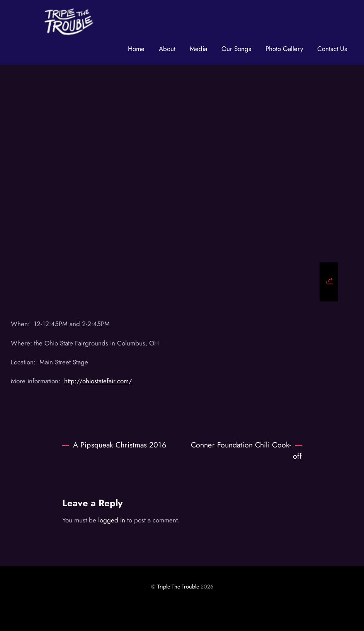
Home (136, 49)
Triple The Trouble (178, 587)
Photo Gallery (284, 49)
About (167, 49)
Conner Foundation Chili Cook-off (246, 450)
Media (198, 49)
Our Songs (236, 49)
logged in (112, 520)
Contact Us (332, 49)
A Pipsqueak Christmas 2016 (114, 445)
